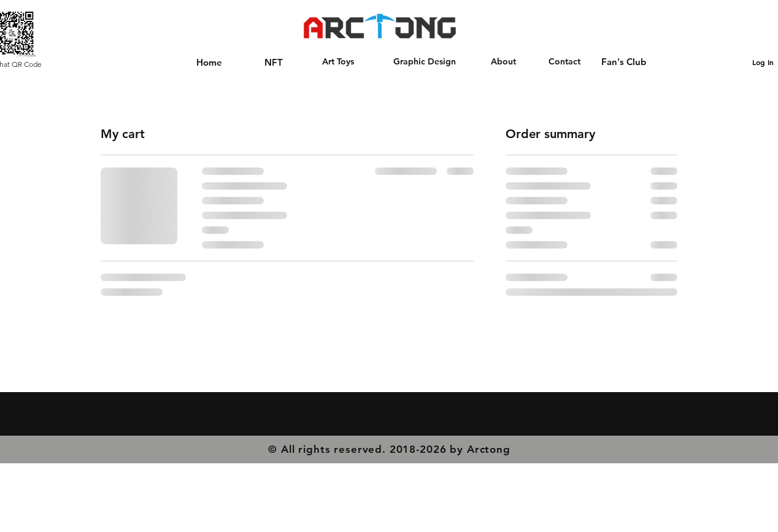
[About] (503, 62)
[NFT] (273, 62)
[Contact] (564, 62)
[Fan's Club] (624, 61)
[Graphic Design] (424, 62)
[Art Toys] (338, 62)
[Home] (209, 62)
